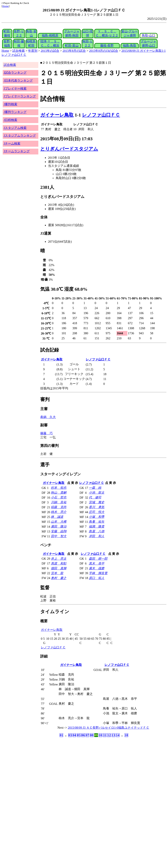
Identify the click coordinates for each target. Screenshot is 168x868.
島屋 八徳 (97, 531)
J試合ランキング (15, 73)
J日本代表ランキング (18, 81)
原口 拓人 (97, 578)
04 (74, 735)
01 (61, 735)
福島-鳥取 (130, 45)
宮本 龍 (57, 573)
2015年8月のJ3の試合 (104, 51)
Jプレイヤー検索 (15, 88)
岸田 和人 (97, 536)
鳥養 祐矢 (97, 522)
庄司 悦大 (97, 512)
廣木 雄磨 (97, 568)
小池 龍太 (97, 493)
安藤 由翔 (59, 531)
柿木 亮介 (59, 512)
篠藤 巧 (46, 433)
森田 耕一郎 (98, 559)
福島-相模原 (50, 35)
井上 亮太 (59, 559)
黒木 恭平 (97, 563)
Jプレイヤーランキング (20, 96)
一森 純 (95, 488)
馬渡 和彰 (59, 563)
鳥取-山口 (149, 35)
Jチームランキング (17, 151)
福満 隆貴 (97, 526)
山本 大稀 (59, 522)
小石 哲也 (59, 497)
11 (105, 735)
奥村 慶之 (59, 578)
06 (83, 735)
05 (79, 735)
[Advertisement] (65, 768)
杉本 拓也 (59, 488)
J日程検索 (10, 120)
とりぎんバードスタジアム (69, 149)
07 (87, 735)
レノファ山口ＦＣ (101, 115)
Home (6, 6)
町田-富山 (72, 45)
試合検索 (19, 51)
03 (70, 735)
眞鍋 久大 (48, 417)
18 (126, 735)
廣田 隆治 (59, 526)
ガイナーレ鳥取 (57, 115)
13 (113, 735)
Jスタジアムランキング (20, 136)
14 (118, 735)
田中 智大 (59, 536)
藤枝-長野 (107, 45)
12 (109, 735)
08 (92, 735)
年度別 (33, 51)
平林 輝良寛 (98, 573)
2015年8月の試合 (74, 51)
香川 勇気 (97, 507)
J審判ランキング (15, 112)
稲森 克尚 (59, 507)
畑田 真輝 (59, 568)
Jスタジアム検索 (15, 128)
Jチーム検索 (12, 144)
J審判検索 (10, 104)
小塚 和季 (97, 517)
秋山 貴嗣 (59, 493)
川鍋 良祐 (59, 502)
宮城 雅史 (97, 502)
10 (100, 735)
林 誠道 (57, 517)
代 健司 (95, 497)
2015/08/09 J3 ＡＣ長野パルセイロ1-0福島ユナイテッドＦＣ (109, 728)
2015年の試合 (50, 51)
